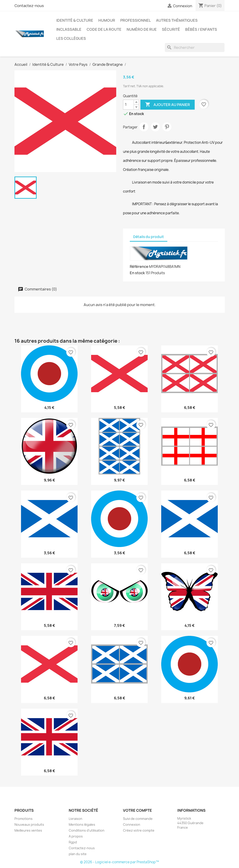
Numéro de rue (142, 29)
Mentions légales (82, 824)
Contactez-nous (29, 6)
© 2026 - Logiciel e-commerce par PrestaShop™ (119, 862)
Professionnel (136, 20)
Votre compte (137, 810)
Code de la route (104, 29)
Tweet (155, 127)
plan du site (78, 854)
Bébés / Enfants (201, 29)
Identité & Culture (75, 20)
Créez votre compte (139, 830)
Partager (144, 127)
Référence (139, 267)
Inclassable (69, 29)
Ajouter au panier (168, 105)
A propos (76, 836)
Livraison (76, 819)
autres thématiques (177, 20)
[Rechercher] (195, 47)
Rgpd (73, 842)
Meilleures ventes (28, 830)
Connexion (132, 824)
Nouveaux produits (29, 824)
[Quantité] (128, 105)
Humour (107, 20)
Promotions (24, 819)
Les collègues (71, 38)
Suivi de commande (138, 819)
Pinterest (167, 127)
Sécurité (171, 29)
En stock (137, 273)
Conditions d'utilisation (87, 830)
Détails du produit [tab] (149, 237)
